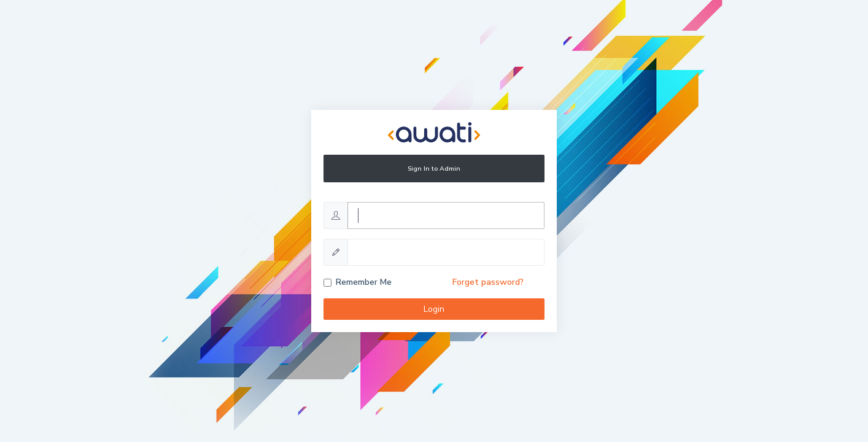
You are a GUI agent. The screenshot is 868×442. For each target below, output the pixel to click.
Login (434, 309)
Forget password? (488, 282)
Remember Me (364, 282)
